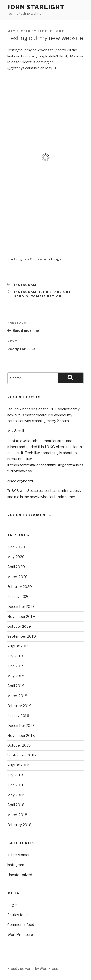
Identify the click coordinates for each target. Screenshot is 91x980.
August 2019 (18, 646)
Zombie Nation (46, 296)
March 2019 (17, 696)
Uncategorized (20, 875)
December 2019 (21, 607)
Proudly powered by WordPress (33, 968)
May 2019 (16, 676)
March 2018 (17, 815)
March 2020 (17, 577)
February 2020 (20, 587)
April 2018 (16, 805)
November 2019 (21, 617)
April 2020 (16, 567)
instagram (25, 285)
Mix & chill (16, 431)
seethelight (51, 31)
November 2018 (21, 736)
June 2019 (16, 666)
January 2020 (18, 597)
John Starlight (36, 7)
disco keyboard (20, 481)
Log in (12, 905)
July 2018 (15, 775)
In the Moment (20, 855)
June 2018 (16, 785)
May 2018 (16, 795)
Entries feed (17, 915)
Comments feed (21, 925)
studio (21, 296)
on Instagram (56, 260)
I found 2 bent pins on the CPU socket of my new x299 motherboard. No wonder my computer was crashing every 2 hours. (43, 415)
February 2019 (19, 706)
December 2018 (21, 726)
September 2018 (22, 755)
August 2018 (18, 765)
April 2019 (16, 686)
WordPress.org (20, 935)
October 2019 (19, 627)
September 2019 (22, 636)
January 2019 (18, 716)
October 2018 (19, 745)
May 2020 (16, 557)
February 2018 (19, 825)
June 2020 (16, 547)
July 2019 (15, 656)
